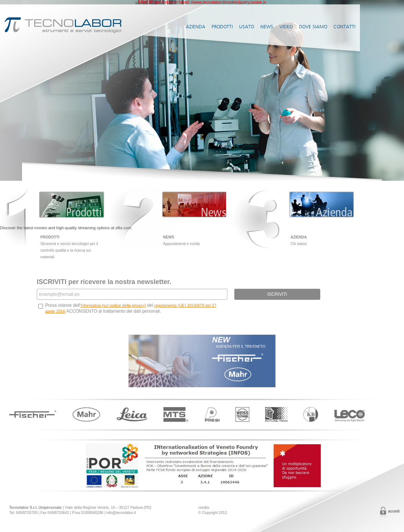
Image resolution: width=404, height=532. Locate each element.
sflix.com (123, 228)
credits (204, 508)
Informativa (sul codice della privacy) (113, 305)
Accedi (394, 511)
